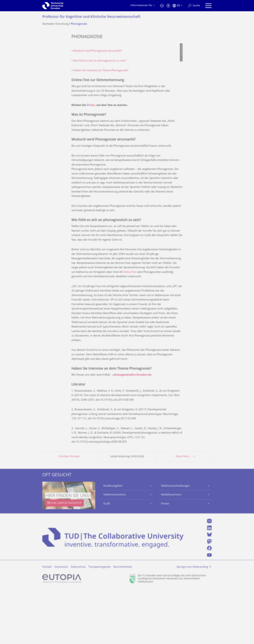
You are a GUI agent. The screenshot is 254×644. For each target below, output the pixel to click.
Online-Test (130, 328)
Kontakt (47, 622)
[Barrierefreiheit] (168, 6)
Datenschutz (78, 622)
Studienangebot (113, 541)
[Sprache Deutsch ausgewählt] (178, 6)
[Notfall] (162, 6)
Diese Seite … (184, 512)
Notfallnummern (171, 550)
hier (92, 161)
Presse (165, 559)
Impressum (61, 622)
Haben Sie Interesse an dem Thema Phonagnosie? (112, 424)
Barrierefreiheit (123, 622)
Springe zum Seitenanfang (192, 622)
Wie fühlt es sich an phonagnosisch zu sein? (100, 116)
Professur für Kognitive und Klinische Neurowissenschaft (91, 17)
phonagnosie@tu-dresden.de (132, 430)
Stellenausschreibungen (175, 541)
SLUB (106, 559)
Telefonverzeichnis (114, 550)
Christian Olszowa (69, 512)
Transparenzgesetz (100, 622)
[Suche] (194, 6)
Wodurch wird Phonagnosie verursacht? (98, 106)
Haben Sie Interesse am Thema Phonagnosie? (101, 126)
